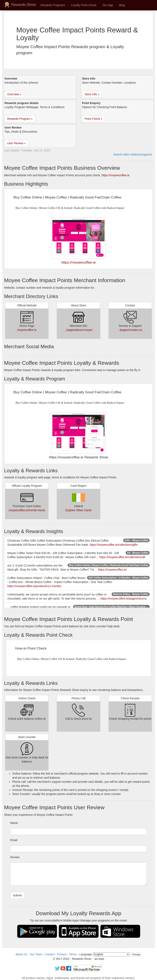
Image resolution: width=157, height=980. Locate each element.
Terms (73, 954)
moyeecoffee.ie (27, 330)
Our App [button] (108, 5)
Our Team (36, 954)
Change (136, 955)
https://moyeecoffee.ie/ (112, 570)
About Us (21, 954)
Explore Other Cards (78, 510)
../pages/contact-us (130, 330)
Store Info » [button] (92, 94)
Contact (50, 954)
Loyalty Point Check (84, 5)
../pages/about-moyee (78, 330)
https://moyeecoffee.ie (116, 175)
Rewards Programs (53, 5)
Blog (122, 5)
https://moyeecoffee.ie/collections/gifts (114, 545)
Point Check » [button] (93, 119)
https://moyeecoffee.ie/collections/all (122, 557)
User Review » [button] (16, 143)
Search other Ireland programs (133, 154)
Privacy (62, 954)
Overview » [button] (14, 94)
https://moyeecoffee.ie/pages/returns (124, 599)
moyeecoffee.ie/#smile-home (27, 510)
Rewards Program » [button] (20, 119)
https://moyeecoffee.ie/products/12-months (34, 586)
